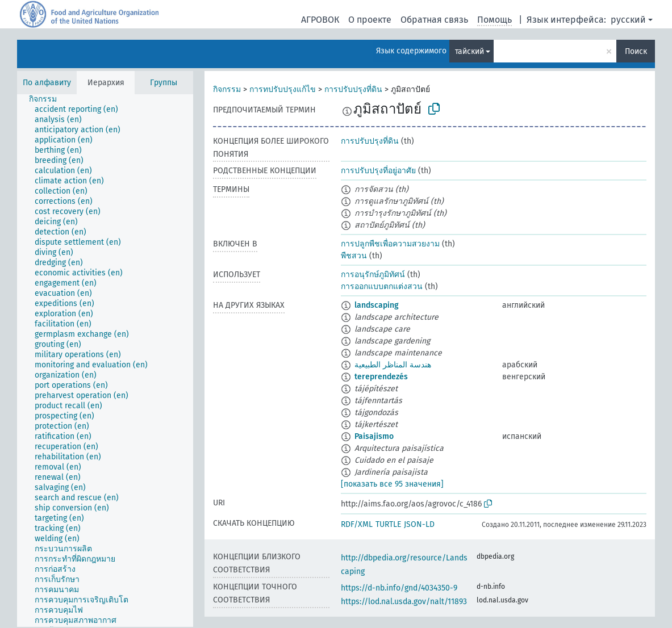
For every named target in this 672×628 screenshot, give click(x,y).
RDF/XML (357, 524)
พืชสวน (354, 256)
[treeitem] (48, 99)
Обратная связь (434, 20)
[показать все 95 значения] (392, 484)
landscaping (377, 305)
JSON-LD (419, 524)
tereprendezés (381, 377)
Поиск (636, 51)
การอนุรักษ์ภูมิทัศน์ (373, 275)
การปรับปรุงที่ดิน (353, 89)
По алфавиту (47, 83)
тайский (469, 51)
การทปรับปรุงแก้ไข (283, 89)
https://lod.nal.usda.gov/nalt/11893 (404, 602)
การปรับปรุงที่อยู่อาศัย (378, 171)
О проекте (370, 20)
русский (628, 20)
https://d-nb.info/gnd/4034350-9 (399, 588)
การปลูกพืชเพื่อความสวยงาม (390, 244)
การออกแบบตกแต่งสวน (382, 286)
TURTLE (388, 524)
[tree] (105, 361)
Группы (164, 83)
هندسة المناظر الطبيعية (393, 365)
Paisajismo (374, 436)
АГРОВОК (320, 20)
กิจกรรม (227, 89)
